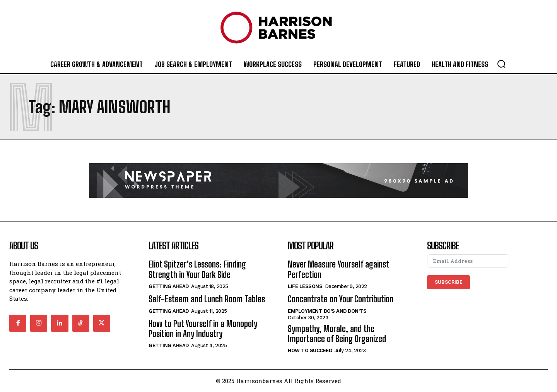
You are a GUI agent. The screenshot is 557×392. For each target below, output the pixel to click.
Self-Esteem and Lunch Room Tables (207, 299)
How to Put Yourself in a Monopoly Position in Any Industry (203, 329)
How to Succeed (310, 350)
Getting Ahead (169, 286)
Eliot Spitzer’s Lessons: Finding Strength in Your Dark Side (197, 269)
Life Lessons (305, 286)
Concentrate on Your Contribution (341, 299)
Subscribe (449, 282)
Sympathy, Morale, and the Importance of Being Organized (337, 334)
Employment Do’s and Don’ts (327, 311)
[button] (501, 64)
